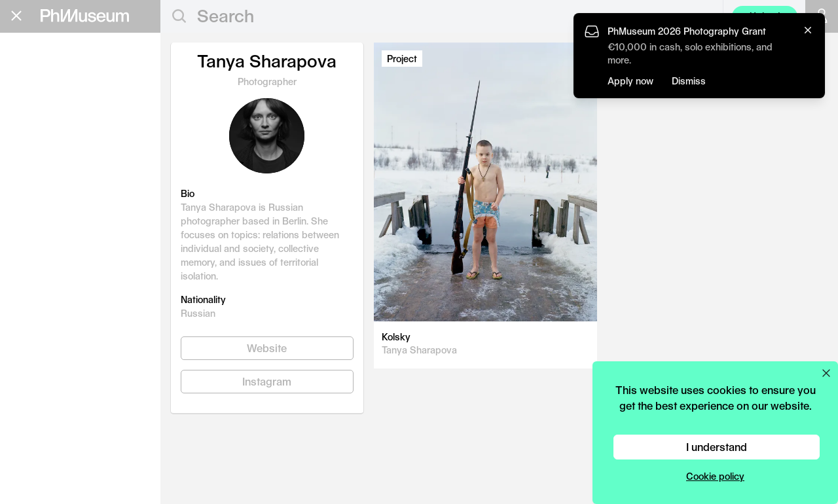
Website (267, 348)
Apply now (630, 81)
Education (52, 93)
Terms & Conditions (52, 338)
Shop (27, 233)
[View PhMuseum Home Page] (85, 16)
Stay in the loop (56, 287)
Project (402, 59)
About (29, 217)
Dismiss (689, 81)
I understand (717, 447)
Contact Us (34, 315)
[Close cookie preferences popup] (826, 373)
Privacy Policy (40, 327)
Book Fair (50, 135)
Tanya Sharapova (419, 350)
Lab (26, 177)
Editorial (45, 72)
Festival (42, 156)
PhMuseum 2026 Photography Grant (687, 31)
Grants (38, 114)
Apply (134, 117)
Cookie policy (715, 476)
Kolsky (396, 337)
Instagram (267, 381)
